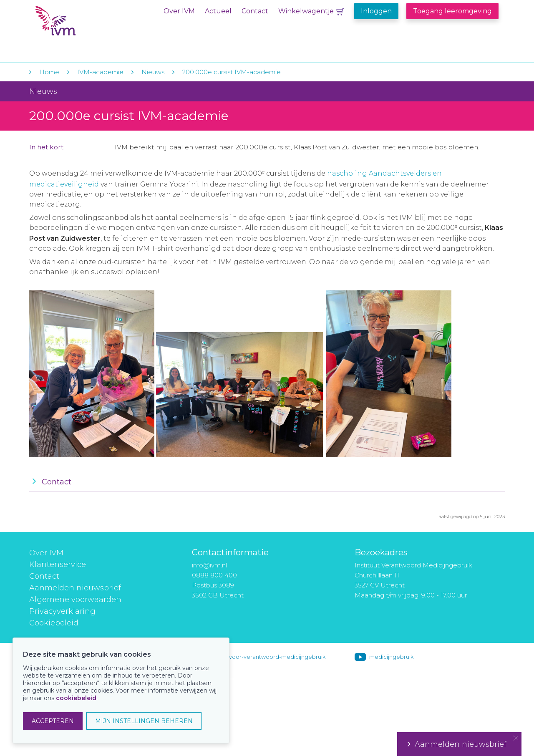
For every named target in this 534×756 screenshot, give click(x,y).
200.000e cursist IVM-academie (232, 72)
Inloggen (376, 11)
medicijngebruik (391, 657)
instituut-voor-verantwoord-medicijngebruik (266, 657)
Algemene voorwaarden (75, 600)
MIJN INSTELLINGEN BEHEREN (144, 721)
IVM (86, 24)
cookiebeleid (76, 698)
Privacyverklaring (62, 611)
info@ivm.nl (209, 565)
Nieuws (153, 72)
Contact (255, 11)
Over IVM (179, 11)
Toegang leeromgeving (452, 11)
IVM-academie (100, 72)
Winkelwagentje (306, 11)
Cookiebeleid (54, 623)
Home (49, 72)
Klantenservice (58, 564)
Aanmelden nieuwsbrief (75, 588)
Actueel (218, 11)
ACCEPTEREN (53, 721)
